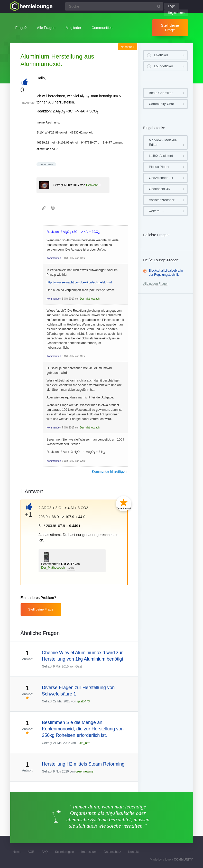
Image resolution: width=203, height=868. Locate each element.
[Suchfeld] (114, 6)
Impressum (89, 852)
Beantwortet (49, 564)
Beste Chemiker (161, 93)
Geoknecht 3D (159, 189)
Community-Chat (161, 104)
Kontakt (133, 852)
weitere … (156, 211)
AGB (31, 852)
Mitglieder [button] (73, 28)
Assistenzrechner (162, 200)
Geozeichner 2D (161, 178)
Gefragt (58, 185)
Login (172, 6)
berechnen (46, 164)
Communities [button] (102, 28)
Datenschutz (112, 852)
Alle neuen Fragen (156, 284)
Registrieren (176, 13)
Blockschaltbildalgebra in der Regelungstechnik (166, 273)
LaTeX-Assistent (161, 156)
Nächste (128, 47)
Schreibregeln (64, 852)
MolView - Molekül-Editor (163, 142)
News (17, 852)
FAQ (45, 852)
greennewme (84, 771)
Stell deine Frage (170, 28)
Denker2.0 (93, 185)
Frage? (21, 28)
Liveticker (161, 55)
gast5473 (83, 701)
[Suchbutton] (159, 6)
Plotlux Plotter (159, 167)
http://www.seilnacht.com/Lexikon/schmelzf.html (79, 282)
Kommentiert (54, 258)
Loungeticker (163, 66)
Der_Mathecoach (90, 299)
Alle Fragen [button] (46, 28)
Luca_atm (83, 743)
